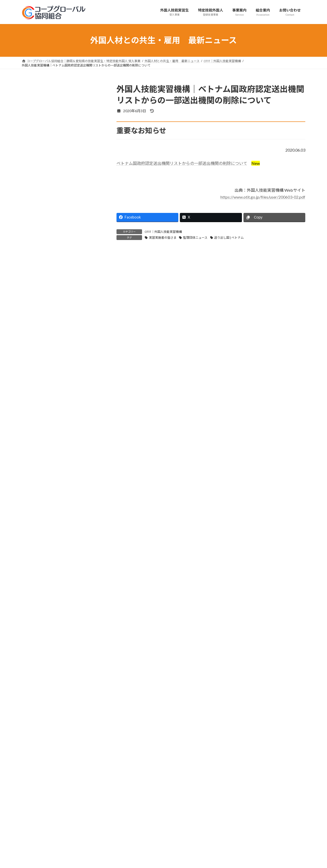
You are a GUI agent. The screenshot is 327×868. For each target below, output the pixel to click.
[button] (91, 743)
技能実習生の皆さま (41, 128)
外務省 (31, 260)
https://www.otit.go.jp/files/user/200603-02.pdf (263, 197)
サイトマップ (76, 778)
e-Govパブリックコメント (46, 332)
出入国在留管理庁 (40, 218)
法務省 (31, 239)
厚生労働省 (34, 229)
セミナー (32, 170)
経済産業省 (34, 249)
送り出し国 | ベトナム (229, 238)
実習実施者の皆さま (163, 238)
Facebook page (261, 813)
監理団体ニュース (195, 238)
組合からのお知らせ (41, 98)
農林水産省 (34, 270)
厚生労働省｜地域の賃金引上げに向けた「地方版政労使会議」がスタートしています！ (61, 532)
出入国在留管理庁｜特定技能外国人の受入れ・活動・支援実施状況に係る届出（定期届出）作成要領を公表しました (61, 500)
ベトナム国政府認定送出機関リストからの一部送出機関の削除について (182, 163)
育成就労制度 (36, 139)
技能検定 (32, 149)
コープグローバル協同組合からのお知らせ (59, 198)
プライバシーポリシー (42, 778)
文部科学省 (34, 291)
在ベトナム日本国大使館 (45, 312)
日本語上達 (34, 160)
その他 (31, 343)
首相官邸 (32, 301)
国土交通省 (34, 281)
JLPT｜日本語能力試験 (44, 322)
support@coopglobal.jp (53, 840)
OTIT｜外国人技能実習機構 (163, 232)
